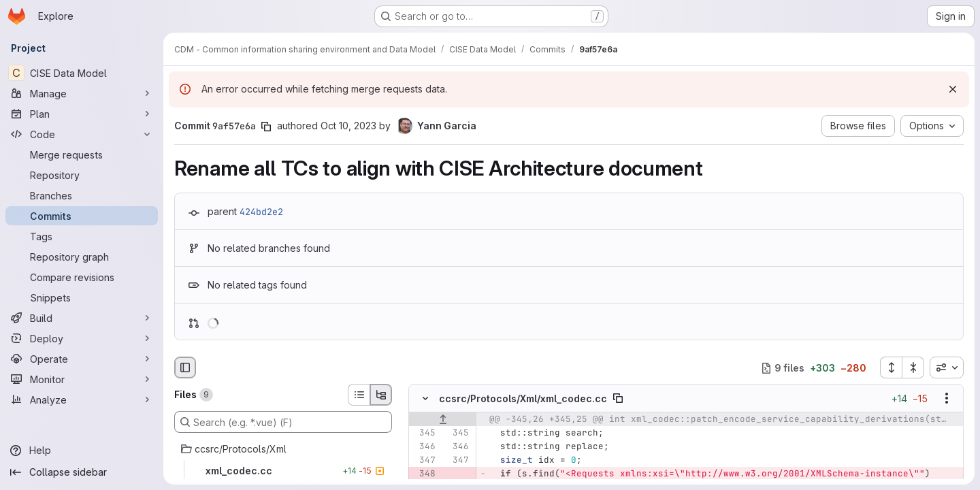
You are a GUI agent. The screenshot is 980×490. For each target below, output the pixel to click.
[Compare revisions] (82, 277)
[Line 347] (424, 461)
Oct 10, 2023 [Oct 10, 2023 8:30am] (348, 126)
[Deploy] (82, 338)
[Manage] (82, 93)
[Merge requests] (82, 154)
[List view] (359, 395)
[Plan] (82, 114)
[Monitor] (82, 379)
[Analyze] (82, 399)
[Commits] (82, 216)
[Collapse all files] (913, 367)
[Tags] (82, 236)
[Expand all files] (891, 367)
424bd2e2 (261, 212)
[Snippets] (82, 297)
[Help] (82, 451)
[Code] (82, 134)
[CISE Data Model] (82, 73)
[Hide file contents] (425, 399)
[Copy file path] (618, 399)
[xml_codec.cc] (283, 471)
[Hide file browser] (185, 367)
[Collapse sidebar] (82, 472)
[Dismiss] (953, 89)
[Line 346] (424, 447)
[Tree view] (381, 395)
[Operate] (82, 359)
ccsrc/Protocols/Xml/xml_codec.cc (523, 398)
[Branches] (82, 195)
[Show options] (947, 399)
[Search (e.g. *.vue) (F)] (283, 422)
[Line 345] (424, 434)
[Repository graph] (82, 257)
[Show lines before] (443, 420)
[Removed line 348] (424, 474)
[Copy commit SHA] (266, 127)
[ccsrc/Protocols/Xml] (283, 449)
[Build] (82, 318)
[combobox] (947, 367)
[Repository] (82, 175)
